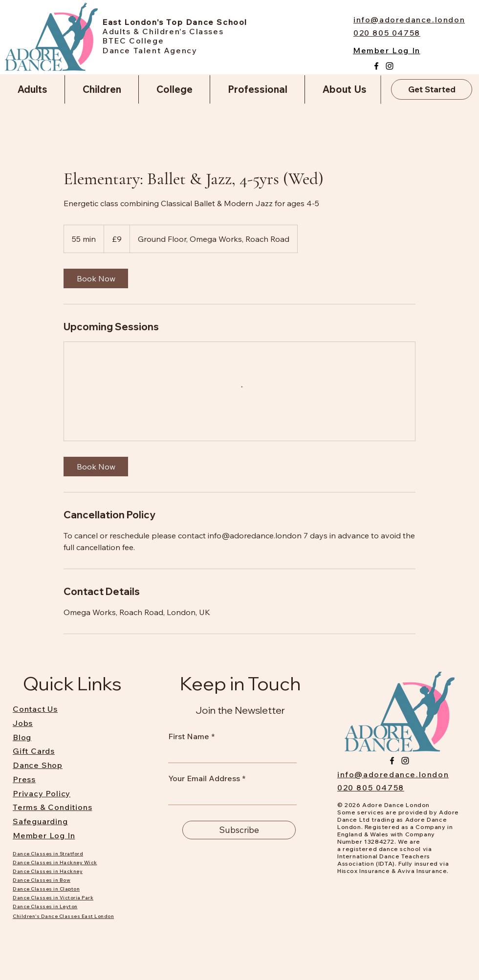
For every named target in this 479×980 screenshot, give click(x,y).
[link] (96, 278)
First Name (189, 736)
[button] (32, 89)
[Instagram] (390, 66)
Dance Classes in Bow (42, 880)
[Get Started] (432, 89)
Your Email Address (204, 778)
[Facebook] (376, 66)
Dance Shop (38, 765)
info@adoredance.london (393, 774)
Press (24, 779)
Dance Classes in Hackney (48, 871)
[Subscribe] (239, 830)
